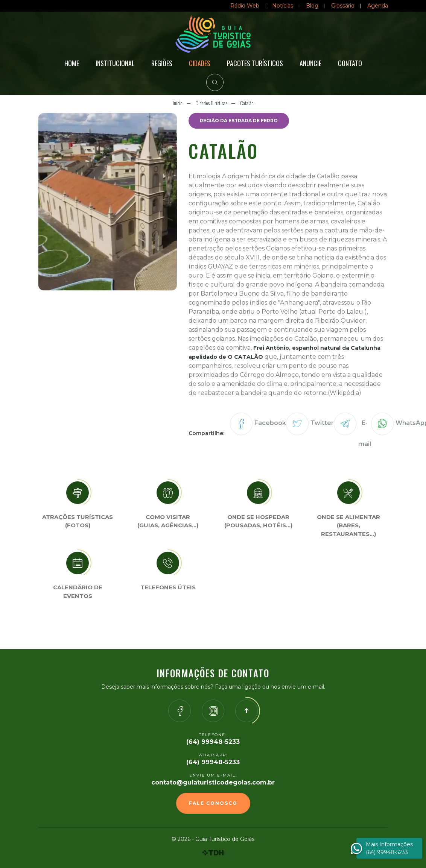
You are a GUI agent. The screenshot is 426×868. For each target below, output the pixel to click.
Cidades (200, 63)
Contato (350, 63)
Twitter (322, 423)
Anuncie (310, 63)
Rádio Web (245, 6)
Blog (312, 6)
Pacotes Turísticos (255, 63)
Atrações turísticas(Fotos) (78, 521)
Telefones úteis (168, 587)
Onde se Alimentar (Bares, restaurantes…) (348, 525)
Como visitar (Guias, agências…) (168, 521)
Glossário (343, 6)
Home (72, 63)
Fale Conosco (213, 803)
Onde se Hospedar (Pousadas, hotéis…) (258, 521)
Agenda (378, 6)
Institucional (115, 63)
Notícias (283, 6)
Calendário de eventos (78, 592)
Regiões (162, 63)
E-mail (365, 433)
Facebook (270, 423)
